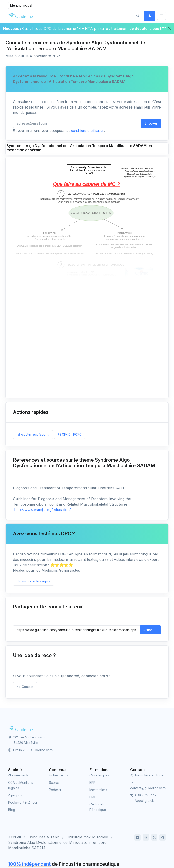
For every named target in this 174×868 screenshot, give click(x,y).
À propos (15, 795)
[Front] (22, 16)
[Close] (169, 28)
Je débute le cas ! (148, 29)
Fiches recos (59, 775)
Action (148, 630)
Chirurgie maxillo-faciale (87, 837)
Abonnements (18, 775)
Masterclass (98, 790)
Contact (25, 687)
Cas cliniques (99, 775)
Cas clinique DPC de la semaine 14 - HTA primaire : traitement (75, 29)
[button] (138, 16)
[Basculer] (162, 16)
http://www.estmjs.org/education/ (42, 510)
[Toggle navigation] (24, 5)
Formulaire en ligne (147, 775)
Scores (54, 782)
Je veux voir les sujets (34, 581)
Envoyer (151, 123)
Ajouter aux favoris (33, 434)
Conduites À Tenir (44, 837)
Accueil (14, 837)
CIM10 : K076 (70, 434)
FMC (93, 797)
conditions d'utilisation (88, 131)
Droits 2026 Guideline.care (30, 750)
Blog (12, 810)
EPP (92, 782)
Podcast (55, 790)
